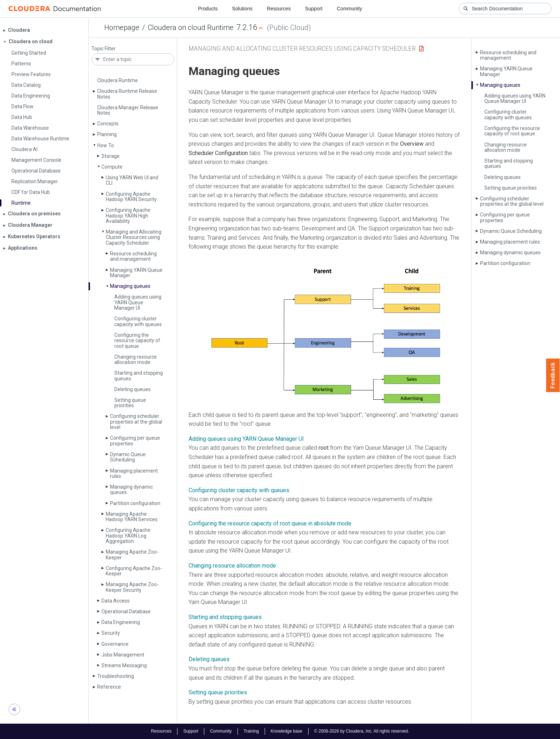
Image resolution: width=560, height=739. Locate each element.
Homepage (122, 28)
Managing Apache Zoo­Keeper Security (132, 587)
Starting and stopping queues (139, 376)
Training (251, 731)
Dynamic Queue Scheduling (128, 457)
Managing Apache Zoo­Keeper (132, 555)
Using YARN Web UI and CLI (132, 180)
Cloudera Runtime (117, 80)
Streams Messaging (124, 665)
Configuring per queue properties (135, 441)
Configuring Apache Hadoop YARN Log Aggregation (128, 536)
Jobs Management (123, 655)
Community (349, 9)
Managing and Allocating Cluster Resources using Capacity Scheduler (134, 237)
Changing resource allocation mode (136, 359)
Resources (279, 9)
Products (208, 9)
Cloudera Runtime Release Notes (127, 94)
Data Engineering (121, 622)
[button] (324, 335)
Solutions (242, 9)
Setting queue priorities (130, 403)
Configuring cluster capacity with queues (138, 321)
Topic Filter (104, 49)
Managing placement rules (134, 473)
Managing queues (130, 286)
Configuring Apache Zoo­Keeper (134, 571)
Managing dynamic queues (131, 490)
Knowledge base (287, 731)
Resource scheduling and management (133, 256)
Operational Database (126, 611)
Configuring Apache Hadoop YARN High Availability (128, 216)
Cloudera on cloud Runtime (191, 28)
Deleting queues (132, 389)
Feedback (553, 375)
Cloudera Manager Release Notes (128, 110)
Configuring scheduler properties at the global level (136, 422)
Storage (111, 156)
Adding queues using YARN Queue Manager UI (138, 302)
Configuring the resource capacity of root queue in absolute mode (270, 523)
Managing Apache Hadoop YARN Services (132, 517)
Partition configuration (135, 503)
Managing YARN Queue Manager (136, 273)
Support (314, 9)
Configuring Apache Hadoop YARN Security (131, 197)
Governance (115, 644)
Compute (112, 167)
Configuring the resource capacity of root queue (137, 341)
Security (111, 633)
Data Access (116, 601)
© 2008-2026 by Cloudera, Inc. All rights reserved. (362, 731)
